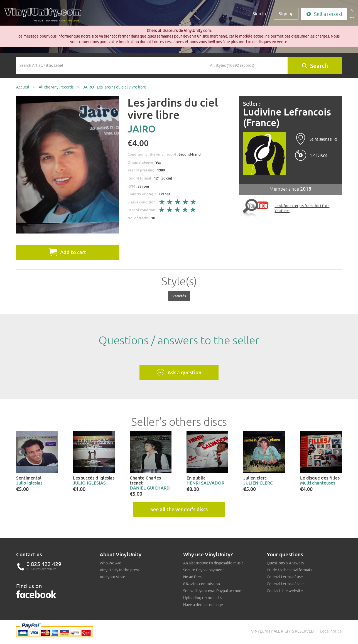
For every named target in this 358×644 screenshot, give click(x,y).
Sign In (259, 14)
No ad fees (192, 577)
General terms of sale (285, 584)
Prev (21, 452)
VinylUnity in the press (120, 570)
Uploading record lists (202, 598)
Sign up (286, 14)
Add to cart (68, 252)
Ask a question (179, 373)
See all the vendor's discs (179, 509)
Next (337, 452)
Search (315, 66)
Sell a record (324, 14)
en (352, 17)
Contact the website (285, 591)
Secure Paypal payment (204, 570)
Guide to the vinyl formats (290, 570)
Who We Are (111, 563)
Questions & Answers (285, 563)
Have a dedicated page (203, 605)
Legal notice (331, 631)
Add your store (112, 577)
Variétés (179, 296)
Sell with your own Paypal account (213, 591)
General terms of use (285, 577)
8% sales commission (202, 584)
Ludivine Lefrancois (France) (287, 117)
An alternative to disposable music (213, 563)
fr (352, 11)
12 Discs (318, 155)
